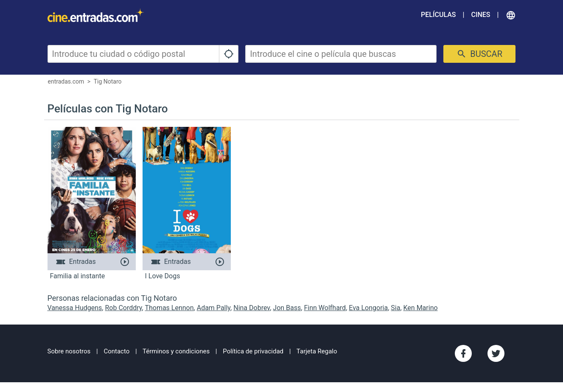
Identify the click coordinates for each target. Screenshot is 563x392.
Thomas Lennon (169, 308)
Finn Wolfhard (325, 308)
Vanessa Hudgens (75, 308)
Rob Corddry (123, 308)
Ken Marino (421, 308)
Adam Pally (214, 308)
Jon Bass (287, 308)
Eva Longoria (368, 308)
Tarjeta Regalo (317, 351)
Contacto (116, 351)
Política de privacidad (253, 351)
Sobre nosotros (69, 351)
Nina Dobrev (252, 308)
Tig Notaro (108, 81)
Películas (438, 15)
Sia (395, 308)
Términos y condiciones (176, 351)
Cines (480, 15)
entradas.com (66, 81)
